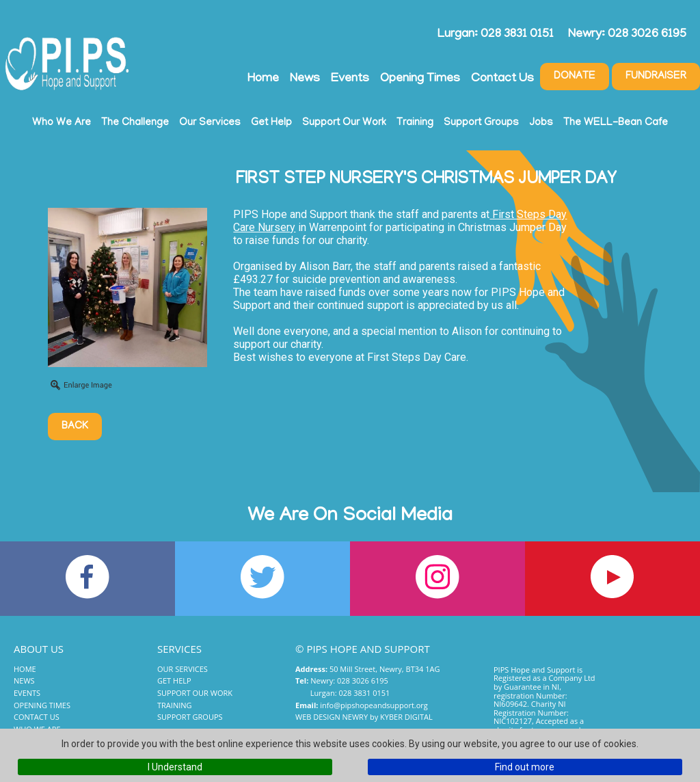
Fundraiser (656, 77)
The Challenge (135, 123)
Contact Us (502, 79)
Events (350, 79)
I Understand (175, 767)
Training (415, 123)
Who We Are (62, 123)
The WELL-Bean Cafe (616, 123)
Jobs (541, 123)
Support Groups (481, 123)
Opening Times (420, 79)
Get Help (271, 123)
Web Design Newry (332, 717)
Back (75, 427)
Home (263, 79)
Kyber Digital (406, 717)
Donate (575, 77)
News (305, 79)
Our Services (210, 123)
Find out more (525, 767)
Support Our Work (344, 123)
